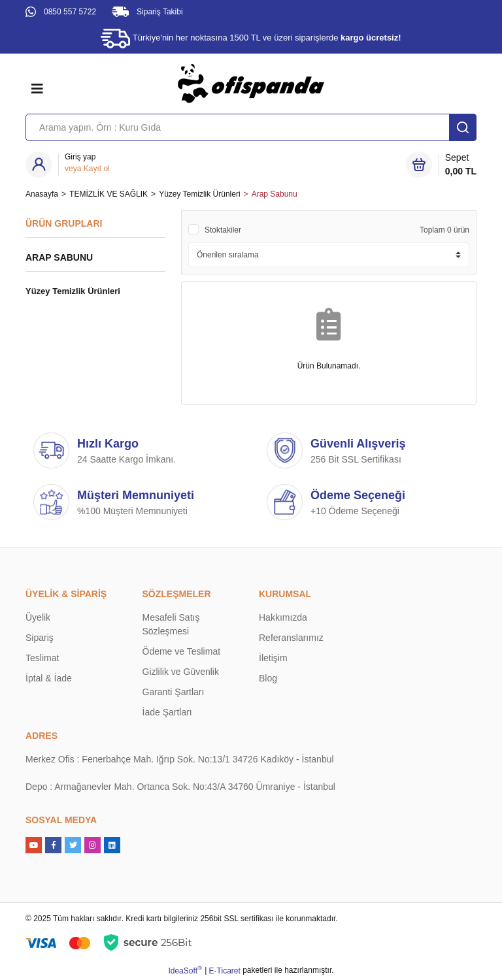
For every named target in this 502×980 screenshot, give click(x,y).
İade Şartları (167, 712)
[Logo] (251, 83)
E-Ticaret (225, 971)
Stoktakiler (223, 230)
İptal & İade (49, 678)
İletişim (273, 658)
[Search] (251, 127)
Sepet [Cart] (461, 165)
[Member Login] (87, 163)
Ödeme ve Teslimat (182, 651)
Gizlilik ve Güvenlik (181, 672)
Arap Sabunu (275, 194)
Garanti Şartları (174, 692)
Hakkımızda (283, 617)
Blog (268, 678)
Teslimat (42, 658)
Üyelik (38, 617)
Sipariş (40, 638)
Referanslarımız (291, 638)
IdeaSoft (185, 970)
